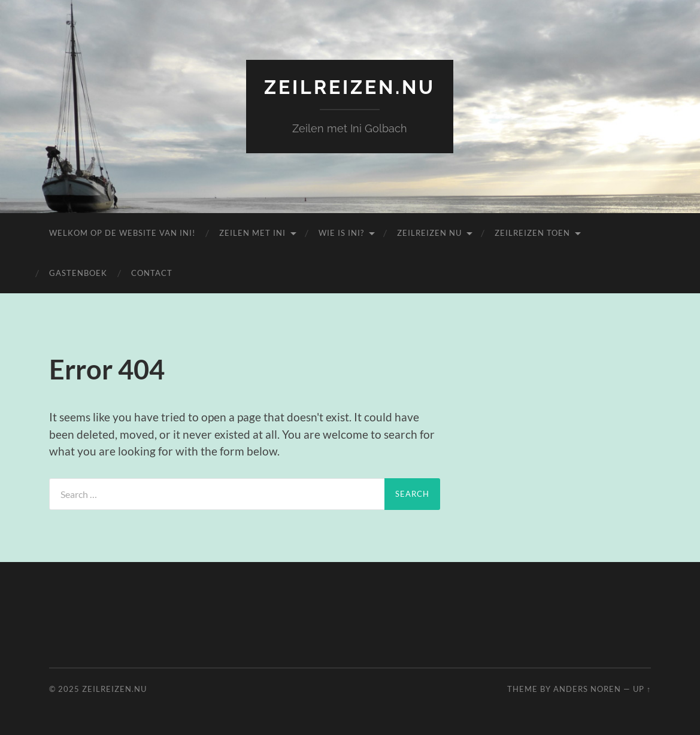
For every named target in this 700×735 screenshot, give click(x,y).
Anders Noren (587, 689)
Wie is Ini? (341, 233)
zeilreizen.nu (350, 87)
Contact (152, 273)
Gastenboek (78, 273)
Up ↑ (642, 689)
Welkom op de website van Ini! (122, 233)
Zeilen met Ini (252, 233)
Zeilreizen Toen (532, 233)
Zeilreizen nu (429, 233)
